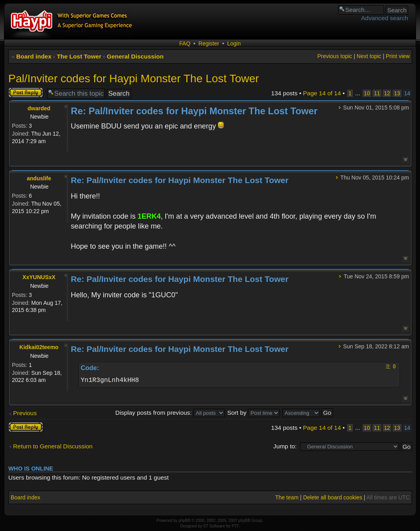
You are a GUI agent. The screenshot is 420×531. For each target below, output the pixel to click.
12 (387, 93)
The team (287, 497)
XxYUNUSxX (39, 277)
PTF (235, 526)
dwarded (39, 108)
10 (367, 93)
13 (397, 93)
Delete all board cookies (332, 497)
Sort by (253, 413)
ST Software (214, 526)
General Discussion (135, 56)
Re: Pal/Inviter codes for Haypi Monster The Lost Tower (194, 111)
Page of (322, 93)
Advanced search (385, 18)
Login (234, 43)
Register (209, 43)
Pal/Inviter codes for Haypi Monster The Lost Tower (134, 78)
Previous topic (335, 56)
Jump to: (285, 446)
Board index (34, 56)
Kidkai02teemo (39, 347)
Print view (398, 56)
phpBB (184, 521)
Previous (25, 413)
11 (377, 93)
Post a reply (26, 93)
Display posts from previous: (170, 413)
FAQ (185, 43)
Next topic (369, 56)
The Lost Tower (79, 56)
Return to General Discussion (53, 446)
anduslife (39, 178)
